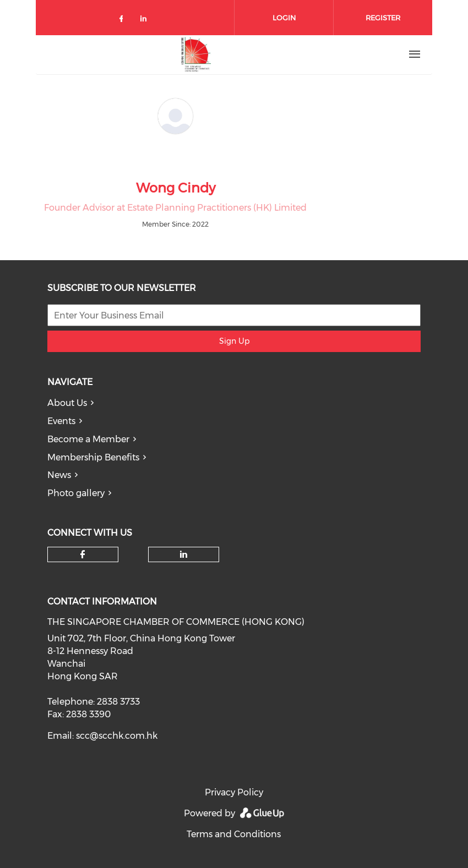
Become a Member (88, 439)
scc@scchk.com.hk (117, 736)
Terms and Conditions (234, 834)
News (59, 475)
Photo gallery (76, 493)
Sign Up (234, 341)
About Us (67, 403)
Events (61, 421)
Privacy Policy (234, 792)
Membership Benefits (93, 457)
